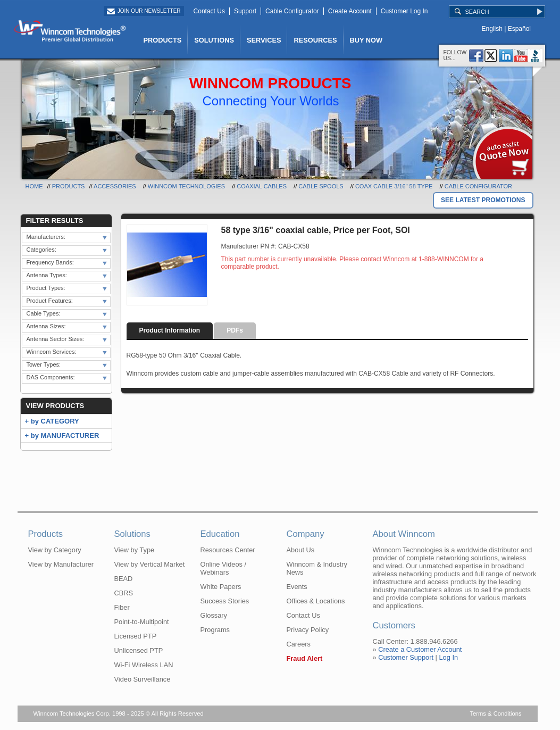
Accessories (115, 186)
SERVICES (264, 40)
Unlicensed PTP (139, 650)
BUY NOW (366, 40)
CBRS (124, 593)
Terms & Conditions (496, 714)
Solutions (132, 534)
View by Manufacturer (61, 564)
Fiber (122, 607)
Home (34, 186)
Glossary (214, 615)
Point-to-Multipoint (142, 622)
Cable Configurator (292, 11)
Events (297, 587)
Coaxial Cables (262, 186)
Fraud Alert (305, 658)
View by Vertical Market (150, 564)
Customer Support (406, 657)
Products (69, 186)
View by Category (55, 550)
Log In (448, 657)
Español (519, 29)
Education (220, 534)
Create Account (350, 11)
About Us (301, 550)
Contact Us (209, 11)
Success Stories (225, 601)
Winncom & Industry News (317, 568)
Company (306, 534)
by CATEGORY (55, 421)
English (492, 29)
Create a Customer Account (420, 649)
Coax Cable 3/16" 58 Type (394, 186)
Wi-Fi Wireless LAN (144, 665)
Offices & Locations (316, 601)
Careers (299, 644)
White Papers (221, 587)
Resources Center (228, 550)
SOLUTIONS (214, 40)
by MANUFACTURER (65, 435)
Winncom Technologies (186, 186)
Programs (215, 630)
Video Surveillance (143, 679)
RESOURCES (315, 40)
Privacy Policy (308, 630)
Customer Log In (404, 11)
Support (245, 11)
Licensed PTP (136, 636)
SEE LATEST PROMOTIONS (483, 200)
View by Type (135, 550)
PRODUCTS (163, 40)
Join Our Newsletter (149, 11)
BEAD (124, 579)
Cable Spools (321, 186)
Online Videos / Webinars (224, 568)
